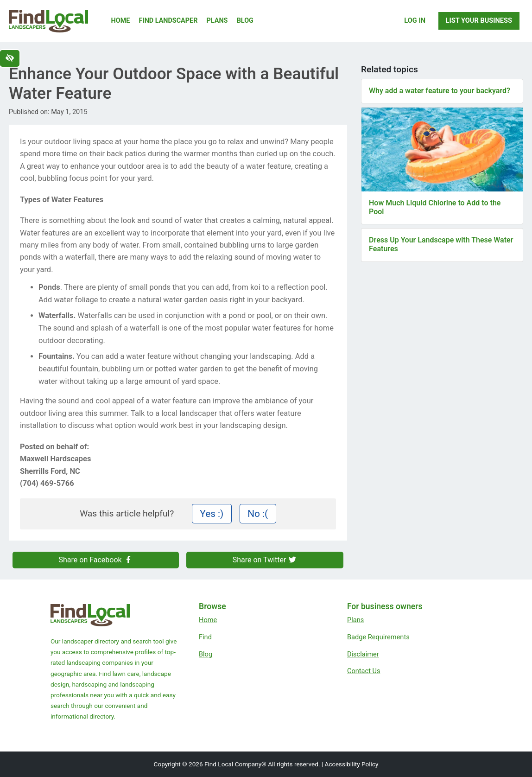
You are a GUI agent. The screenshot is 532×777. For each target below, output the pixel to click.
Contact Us (364, 671)
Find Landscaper (168, 21)
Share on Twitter (265, 560)
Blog (245, 21)
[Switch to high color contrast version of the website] (10, 58)
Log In (415, 20)
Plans (217, 21)
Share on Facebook (96, 560)
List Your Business (479, 20)
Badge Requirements (378, 637)
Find (205, 637)
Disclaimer (363, 654)
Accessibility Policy (352, 764)
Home (121, 21)
